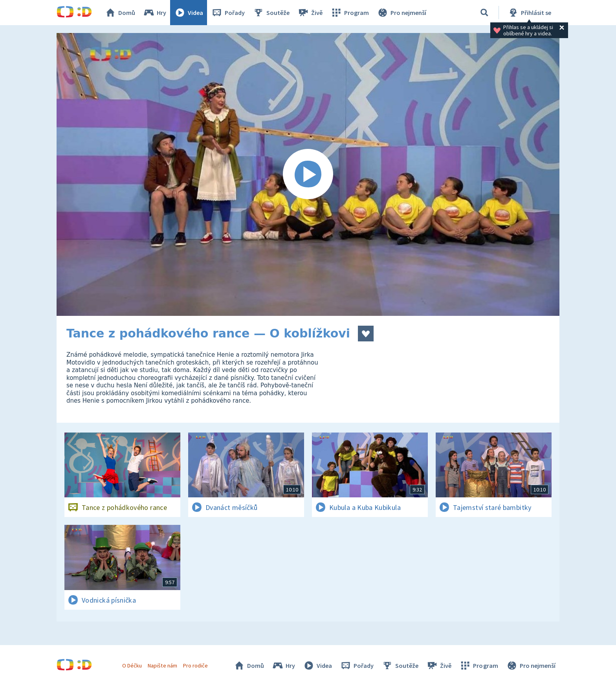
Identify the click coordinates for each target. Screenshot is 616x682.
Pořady (228, 13)
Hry (155, 13)
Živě (310, 13)
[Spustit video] (308, 174)
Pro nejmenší (401, 13)
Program (350, 13)
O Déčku (132, 665)
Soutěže (271, 13)
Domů (120, 13)
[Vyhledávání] (484, 13)
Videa (189, 13)
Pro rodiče (195, 665)
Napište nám (162, 665)
